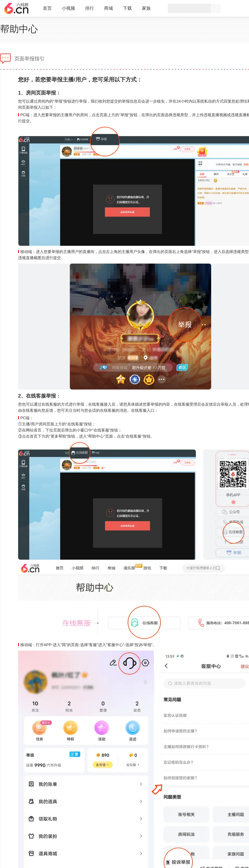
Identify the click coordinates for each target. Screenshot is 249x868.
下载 (127, 8)
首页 (47, 11)
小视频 (68, 11)
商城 (109, 11)
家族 (146, 11)
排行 (90, 8)
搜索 (216, 8)
